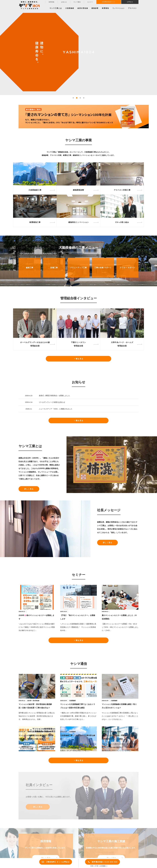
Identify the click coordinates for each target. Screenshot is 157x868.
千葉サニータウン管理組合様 (78, 344)
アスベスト (132, 8)
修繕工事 (30, 268)
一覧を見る (79, 359)
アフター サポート (127, 268)
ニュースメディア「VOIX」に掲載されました (56, 409)
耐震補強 (105, 8)
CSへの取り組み (122, 222)
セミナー (90, 2)
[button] (73, 98)
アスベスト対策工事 (122, 190)
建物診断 (95, 8)
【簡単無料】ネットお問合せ (58, 862)
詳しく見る (29, 489)
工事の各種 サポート (103, 268)
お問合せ (130, 2)
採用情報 (52, 2)
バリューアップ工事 (78, 268)
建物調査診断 (78, 190)
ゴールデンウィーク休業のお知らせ (52, 402)
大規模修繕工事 (35, 190)
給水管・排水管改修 (33, 701)
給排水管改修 (83, 8)
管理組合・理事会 (116, 732)
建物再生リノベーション (79, 222)
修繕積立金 (31, 732)
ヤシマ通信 (77, 2)
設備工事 (54, 268)
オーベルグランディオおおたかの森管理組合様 (35, 344)
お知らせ (64, 2)
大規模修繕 (72, 701)
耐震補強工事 (35, 222)
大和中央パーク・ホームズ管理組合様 (122, 344)
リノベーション (119, 8)
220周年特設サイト (109, 2)
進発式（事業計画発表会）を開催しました (54, 396)
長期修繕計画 (39, 732)
